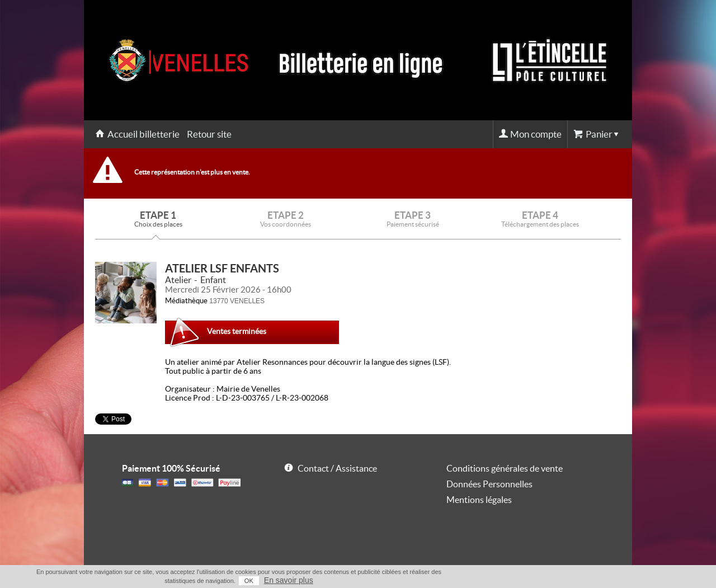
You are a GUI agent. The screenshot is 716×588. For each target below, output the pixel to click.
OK (249, 581)
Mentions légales (479, 500)
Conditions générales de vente (505, 468)
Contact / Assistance (337, 468)
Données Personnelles (489, 484)
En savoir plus (289, 580)
